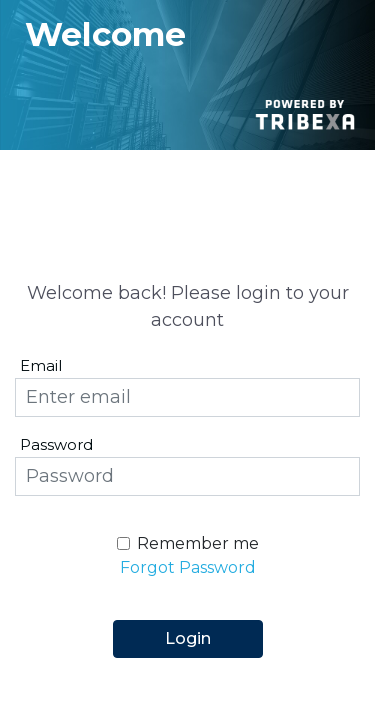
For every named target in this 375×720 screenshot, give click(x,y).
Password (56, 444)
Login (188, 638)
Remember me (198, 543)
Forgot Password (188, 567)
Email (41, 365)
